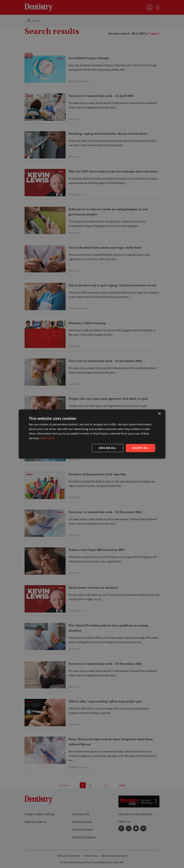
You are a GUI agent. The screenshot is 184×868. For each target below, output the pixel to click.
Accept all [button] (140, 448)
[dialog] (92, 434)
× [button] (159, 414)
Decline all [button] (107, 448)
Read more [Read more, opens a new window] (48, 438)
